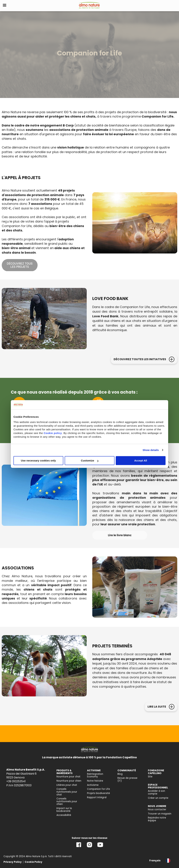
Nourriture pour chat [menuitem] (68, 777)
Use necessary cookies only (38, 461)
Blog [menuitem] (120, 774)
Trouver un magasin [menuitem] (160, 814)
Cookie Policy (33, 862)
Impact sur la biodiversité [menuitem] (64, 810)
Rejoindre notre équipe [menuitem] (157, 819)
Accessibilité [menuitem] (64, 815)
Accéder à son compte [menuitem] (156, 792)
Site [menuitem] (150, 777)
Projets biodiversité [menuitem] (99, 793)
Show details (151, 450)
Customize (90, 461)
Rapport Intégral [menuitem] (97, 797)
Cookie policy (53, 433)
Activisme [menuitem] (93, 785)
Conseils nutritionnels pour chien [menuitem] (67, 801)
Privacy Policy (13, 862)
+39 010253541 (16, 781)
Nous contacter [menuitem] (157, 809)
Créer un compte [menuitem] (158, 798)
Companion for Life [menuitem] (99, 789)
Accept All (141, 461)
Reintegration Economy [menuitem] (95, 775)
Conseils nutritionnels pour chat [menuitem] (67, 792)
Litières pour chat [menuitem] (67, 785)
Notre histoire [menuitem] (95, 781)
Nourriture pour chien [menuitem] (69, 781)
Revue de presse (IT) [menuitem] (127, 779)
